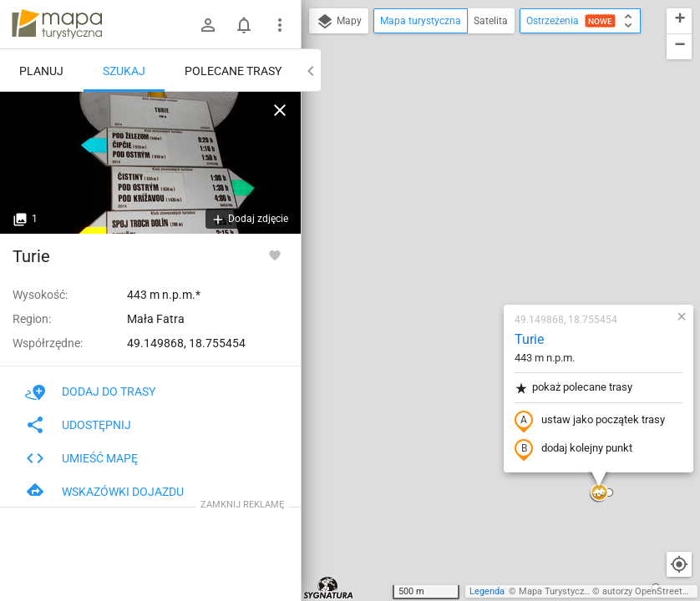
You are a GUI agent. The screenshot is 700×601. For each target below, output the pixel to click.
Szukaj (124, 71)
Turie (431, 146)
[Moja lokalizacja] (679, 564)
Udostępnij (78, 425)
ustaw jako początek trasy (491, 228)
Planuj (41, 71)
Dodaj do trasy (90, 391)
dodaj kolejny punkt (475, 256)
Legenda (487, 591)
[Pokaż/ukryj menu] (280, 25)
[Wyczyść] (280, 110)
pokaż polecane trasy (475, 195)
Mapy (339, 22)
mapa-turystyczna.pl (57, 24)
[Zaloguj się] (208, 25)
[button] (500, 300)
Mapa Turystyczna (556, 591)
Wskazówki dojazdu (104, 492)
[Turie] (150, 163)
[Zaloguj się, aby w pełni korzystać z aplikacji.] (275, 255)
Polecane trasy (233, 71)
